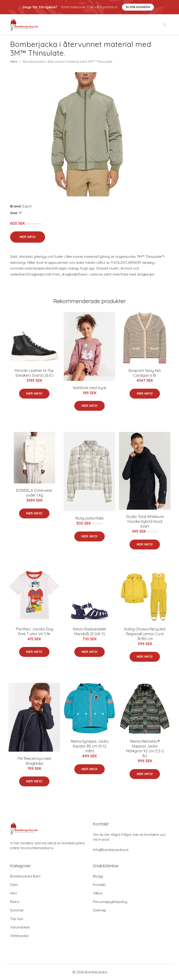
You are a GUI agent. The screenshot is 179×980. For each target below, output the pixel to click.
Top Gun (17, 919)
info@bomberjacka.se (111, 850)
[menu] (165, 25)
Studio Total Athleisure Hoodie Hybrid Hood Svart (145, 521)
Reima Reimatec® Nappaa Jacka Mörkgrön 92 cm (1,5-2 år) (145, 749)
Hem (14, 62)
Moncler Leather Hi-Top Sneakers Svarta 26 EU (34, 373)
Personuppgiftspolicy (110, 902)
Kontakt (99, 885)
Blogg (98, 876)
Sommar (17, 910)
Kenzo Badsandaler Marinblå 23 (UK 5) (90, 631)
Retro (15, 902)
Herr (14, 893)
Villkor (98, 893)
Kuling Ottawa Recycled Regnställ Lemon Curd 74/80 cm (145, 634)
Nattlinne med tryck (90, 388)
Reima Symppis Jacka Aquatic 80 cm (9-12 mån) (89, 746)
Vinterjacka (19, 936)
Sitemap (100, 910)
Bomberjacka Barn (25, 876)
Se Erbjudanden (138, 7)
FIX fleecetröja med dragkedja (34, 761)
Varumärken (20, 927)
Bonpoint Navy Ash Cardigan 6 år (145, 373)
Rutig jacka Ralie (89, 518)
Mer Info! (28, 237)
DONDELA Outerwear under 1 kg (34, 493)
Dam (14, 885)
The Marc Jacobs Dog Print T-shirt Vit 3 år (34, 631)
